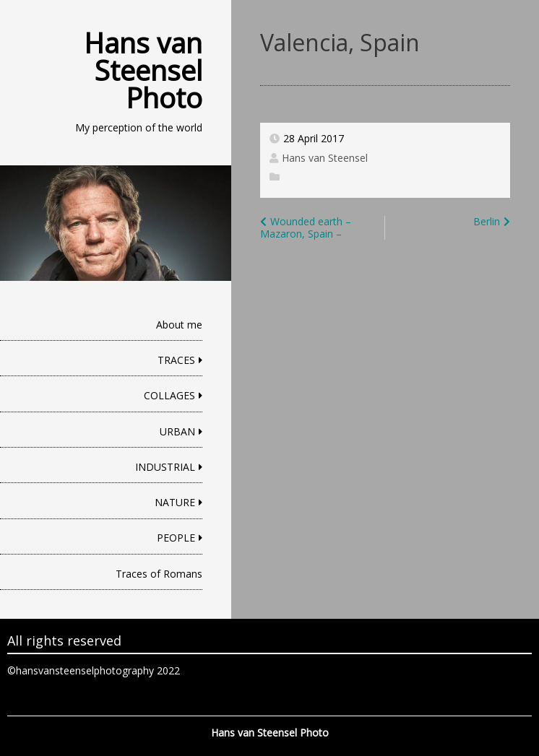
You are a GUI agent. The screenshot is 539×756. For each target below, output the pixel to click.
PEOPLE (176, 538)
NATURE (175, 502)
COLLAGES (169, 395)
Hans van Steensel (325, 158)
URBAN (177, 431)
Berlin (487, 221)
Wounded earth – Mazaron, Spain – (306, 227)
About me (179, 325)
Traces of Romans (159, 574)
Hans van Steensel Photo (143, 70)
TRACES (176, 360)
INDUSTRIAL (165, 467)
